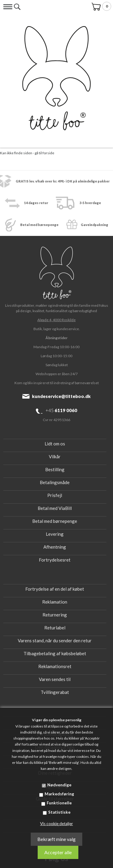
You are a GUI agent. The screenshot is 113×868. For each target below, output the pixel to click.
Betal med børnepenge (55, 521)
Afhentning (55, 547)
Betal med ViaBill (55, 508)
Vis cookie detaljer (56, 824)
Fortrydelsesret (55, 560)
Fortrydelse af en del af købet (55, 589)
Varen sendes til (55, 679)
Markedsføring (59, 794)
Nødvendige (59, 785)
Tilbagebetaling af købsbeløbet (55, 653)
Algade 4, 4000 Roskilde (56, 320)
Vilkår (55, 457)
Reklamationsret (55, 666)
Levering (55, 534)
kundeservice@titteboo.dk (61, 396)
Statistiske (59, 812)
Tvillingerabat (55, 692)
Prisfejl (55, 495)
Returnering (55, 615)
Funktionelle (59, 803)
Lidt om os (55, 444)
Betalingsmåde (55, 482)
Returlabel (55, 628)
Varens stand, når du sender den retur (55, 640)
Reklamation (55, 602)
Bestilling (55, 469)
